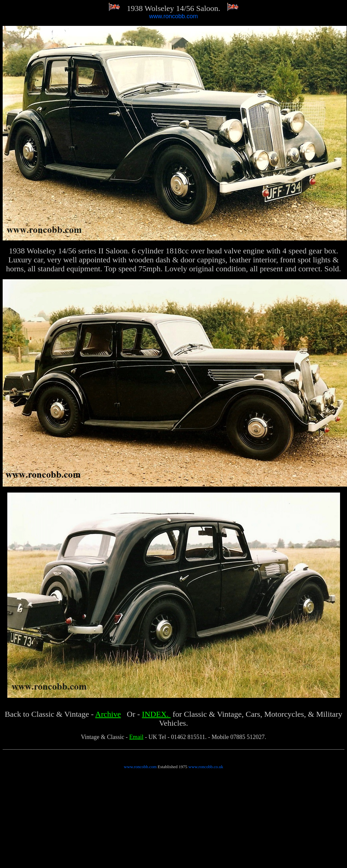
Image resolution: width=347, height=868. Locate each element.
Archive (108, 714)
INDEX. (156, 714)
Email (137, 737)
